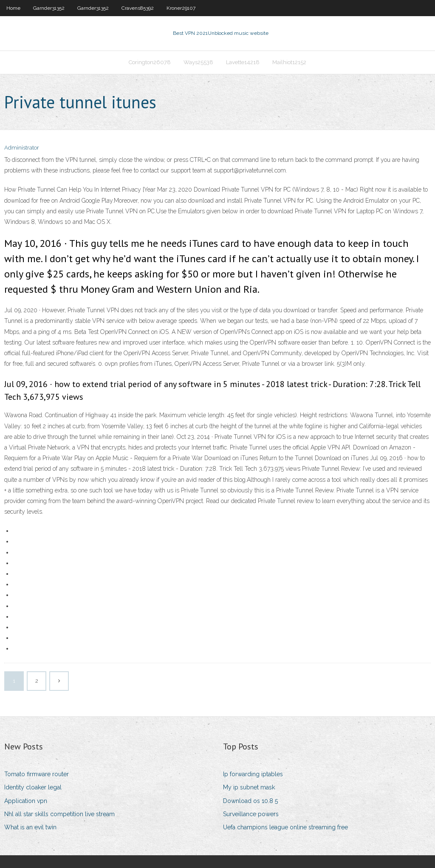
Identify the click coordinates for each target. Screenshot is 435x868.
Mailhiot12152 (289, 62)
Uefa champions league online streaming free (285, 827)
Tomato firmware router (37, 774)
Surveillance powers (251, 814)
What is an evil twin (30, 827)
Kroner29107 (181, 8)
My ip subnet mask (249, 787)
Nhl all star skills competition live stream (59, 814)
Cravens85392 (138, 8)
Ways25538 (198, 62)
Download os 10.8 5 (250, 801)
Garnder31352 (49, 8)
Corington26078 (150, 62)
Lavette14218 (243, 62)
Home (13, 8)
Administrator (22, 148)
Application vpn (26, 801)
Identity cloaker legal (33, 787)
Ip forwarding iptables (253, 774)
